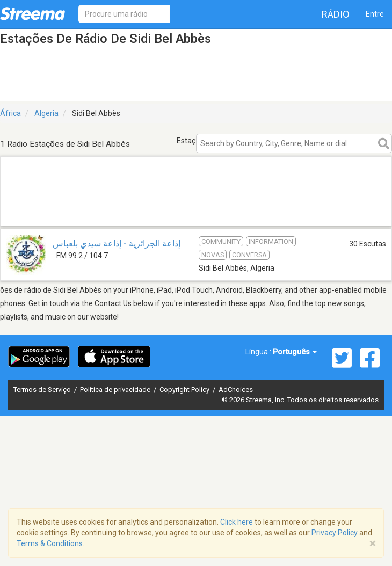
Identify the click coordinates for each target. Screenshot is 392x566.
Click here (237, 522)
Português (295, 352)
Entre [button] (375, 14)
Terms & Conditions (50, 543)
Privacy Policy (335, 533)
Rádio (336, 14)
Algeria (46, 113)
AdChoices (236, 390)
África (10, 113)
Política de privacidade (116, 390)
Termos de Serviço (43, 390)
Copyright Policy (185, 390)
